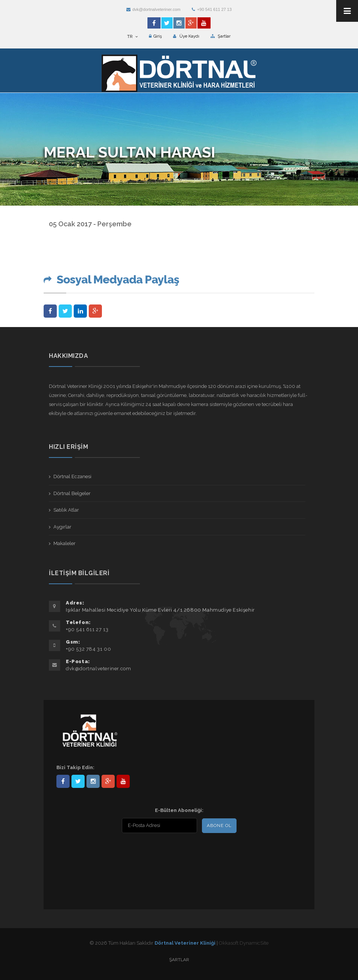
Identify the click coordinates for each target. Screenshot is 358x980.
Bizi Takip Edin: (75, 767)
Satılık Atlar (66, 510)
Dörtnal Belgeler (72, 493)
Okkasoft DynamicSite (244, 943)
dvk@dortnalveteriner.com (153, 9)
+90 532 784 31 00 (88, 649)
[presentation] (105, 852)
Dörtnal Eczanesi (72, 476)
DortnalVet (78, 781)
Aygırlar (62, 527)
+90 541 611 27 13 (212, 9)
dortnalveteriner (93, 781)
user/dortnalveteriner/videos (123, 781)
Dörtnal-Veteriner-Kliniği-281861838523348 (63, 781)
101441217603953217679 (108, 781)
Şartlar (221, 36)
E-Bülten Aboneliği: (179, 810)
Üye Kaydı (186, 36)
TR (132, 37)
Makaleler (64, 543)
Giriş (155, 36)
